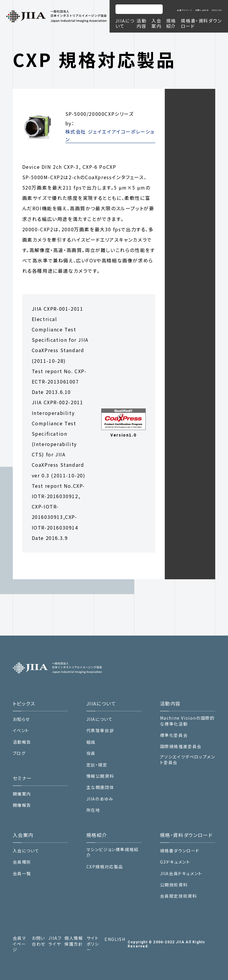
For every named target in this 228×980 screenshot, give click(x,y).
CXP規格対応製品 (105, 867)
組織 (91, 742)
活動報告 (22, 742)
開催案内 (22, 794)
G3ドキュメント (175, 862)
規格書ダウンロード (180, 851)
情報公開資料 (100, 776)
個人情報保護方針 (74, 941)
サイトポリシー (93, 944)
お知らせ (21, 719)
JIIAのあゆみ (100, 799)
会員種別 (22, 862)
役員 (91, 753)
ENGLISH (217, 10)
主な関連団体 (100, 787)
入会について (26, 851)
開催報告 (22, 805)
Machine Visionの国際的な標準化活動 (187, 721)
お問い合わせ (202, 10)
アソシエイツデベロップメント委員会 (188, 760)
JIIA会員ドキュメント (181, 873)
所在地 (93, 810)
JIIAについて (100, 719)
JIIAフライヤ (55, 941)
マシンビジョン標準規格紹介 (113, 853)
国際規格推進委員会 (181, 746)
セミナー (22, 778)
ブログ (19, 753)
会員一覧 (22, 874)
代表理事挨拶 (100, 730)
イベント (21, 730)
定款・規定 (97, 765)
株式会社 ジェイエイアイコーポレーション (110, 135)
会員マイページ (185, 10)
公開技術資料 (174, 885)
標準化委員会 (174, 735)
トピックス (24, 703)
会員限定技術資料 (179, 896)
